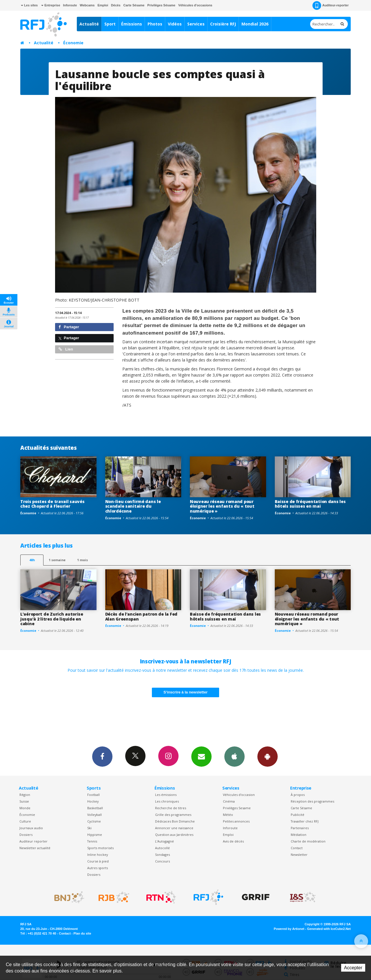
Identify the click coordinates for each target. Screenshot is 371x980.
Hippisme (95, 835)
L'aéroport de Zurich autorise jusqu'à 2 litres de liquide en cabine (52, 619)
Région (25, 795)
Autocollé (162, 848)
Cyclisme (94, 821)
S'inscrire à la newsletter (185, 692)
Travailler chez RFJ (305, 821)
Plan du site (82, 933)
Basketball (95, 808)
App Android (268, 756)
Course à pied (98, 861)
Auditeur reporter (33, 841)
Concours (162, 861)
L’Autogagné (164, 841)
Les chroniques (167, 801)
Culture (25, 821)
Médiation (299, 835)
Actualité (89, 24)
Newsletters (201, 756)
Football (93, 795)
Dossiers (26, 835)
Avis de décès (233, 841)
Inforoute (70, 5)
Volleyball (94, 815)
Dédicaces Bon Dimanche (175, 821)
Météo (228, 815)
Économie (73, 43)
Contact (297, 848)
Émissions (132, 24)
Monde (25, 808)
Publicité (298, 815)
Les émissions (166, 795)
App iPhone (234, 756)
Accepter (353, 968)
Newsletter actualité (35, 848)
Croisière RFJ (223, 24)
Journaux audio (31, 828)
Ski (89, 828)
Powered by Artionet (289, 929)
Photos (155, 24)
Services (196, 24)
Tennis (92, 841)
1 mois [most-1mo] (82, 560)
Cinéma (229, 801)
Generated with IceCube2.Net (329, 929)
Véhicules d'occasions (195, 5)
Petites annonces (236, 821)
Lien (66, 349)
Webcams (87, 5)
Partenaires (300, 828)
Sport (110, 24)
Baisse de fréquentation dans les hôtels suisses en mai (310, 504)
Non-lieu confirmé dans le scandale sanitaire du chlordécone (133, 506)
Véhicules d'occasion (239, 795)
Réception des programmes (312, 801)
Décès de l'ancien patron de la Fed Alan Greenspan (141, 616)
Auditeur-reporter (331, 5)
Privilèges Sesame (237, 808)
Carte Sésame (134, 5)
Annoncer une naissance (174, 828)
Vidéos (175, 24)
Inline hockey (98, 855)
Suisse (24, 801)
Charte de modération (308, 841)
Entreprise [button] (51, 5)
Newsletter (299, 855)
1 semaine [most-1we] (57, 560)
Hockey (93, 801)
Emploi (103, 5)
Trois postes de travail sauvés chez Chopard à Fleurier (52, 504)
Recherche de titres (171, 808)
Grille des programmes (173, 815)
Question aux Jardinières (174, 835)
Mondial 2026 (255, 24)
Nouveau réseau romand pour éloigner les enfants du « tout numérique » (222, 506)
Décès (116, 5)
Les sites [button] (29, 5)
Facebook (102, 756)
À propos (298, 795)
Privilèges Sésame (161, 5)
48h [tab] (32, 560)
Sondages (162, 855)
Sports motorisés (100, 848)
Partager (69, 327)
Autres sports (98, 868)
